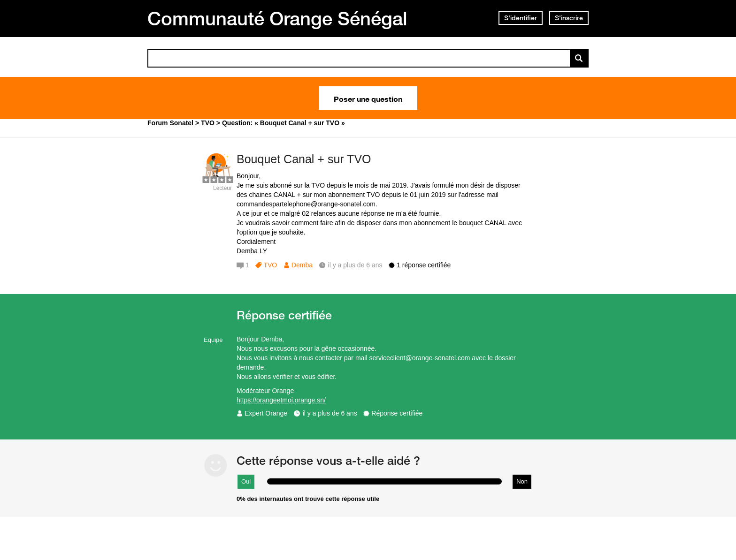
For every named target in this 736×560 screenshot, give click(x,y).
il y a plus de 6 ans (330, 413)
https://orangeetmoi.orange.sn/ (281, 400)
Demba (302, 265)
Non (522, 481)
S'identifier (521, 18)
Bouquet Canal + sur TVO (304, 159)
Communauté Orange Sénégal (277, 18)
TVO (270, 265)
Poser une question (368, 98)
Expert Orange (266, 413)
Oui (246, 481)
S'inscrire (569, 18)
